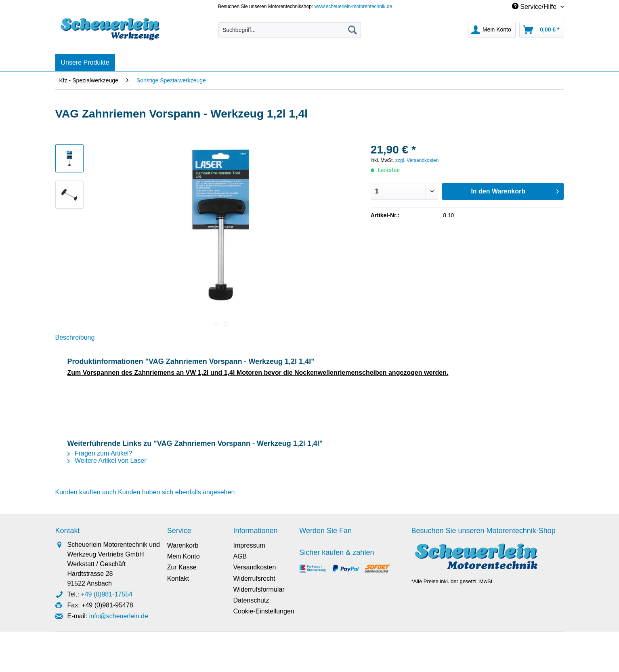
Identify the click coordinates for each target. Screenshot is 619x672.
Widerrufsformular (259, 589)
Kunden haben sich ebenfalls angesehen (176, 492)
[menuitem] (290, 33)
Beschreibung (75, 337)
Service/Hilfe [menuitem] (535, 6)
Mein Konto (184, 556)
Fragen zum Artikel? (100, 453)
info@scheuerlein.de (119, 616)
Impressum (249, 545)
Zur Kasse (182, 567)
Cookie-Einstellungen (263, 611)
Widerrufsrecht (254, 579)
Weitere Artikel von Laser (107, 461)
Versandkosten (254, 567)
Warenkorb (183, 545)
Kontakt (178, 579)
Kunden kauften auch (86, 492)
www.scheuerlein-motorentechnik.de (354, 6)
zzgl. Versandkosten (417, 160)
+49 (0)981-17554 (107, 594)
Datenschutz (251, 600)
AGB (240, 556)
